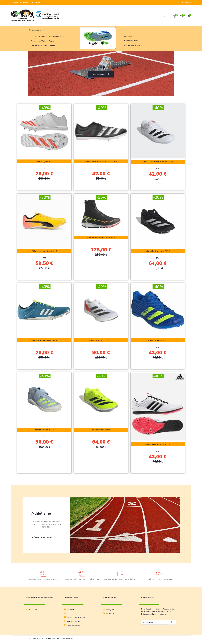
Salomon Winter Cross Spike (101, 238)
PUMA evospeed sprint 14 (44, 251)
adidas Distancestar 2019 (158, 445)
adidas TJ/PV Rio (44, 162)
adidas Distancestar (101, 430)
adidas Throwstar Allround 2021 (158, 162)
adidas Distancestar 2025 (158, 251)
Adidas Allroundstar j (158, 341)
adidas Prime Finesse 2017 (44, 341)
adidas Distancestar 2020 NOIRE (101, 162)
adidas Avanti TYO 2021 (101, 341)
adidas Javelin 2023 (44, 430)
